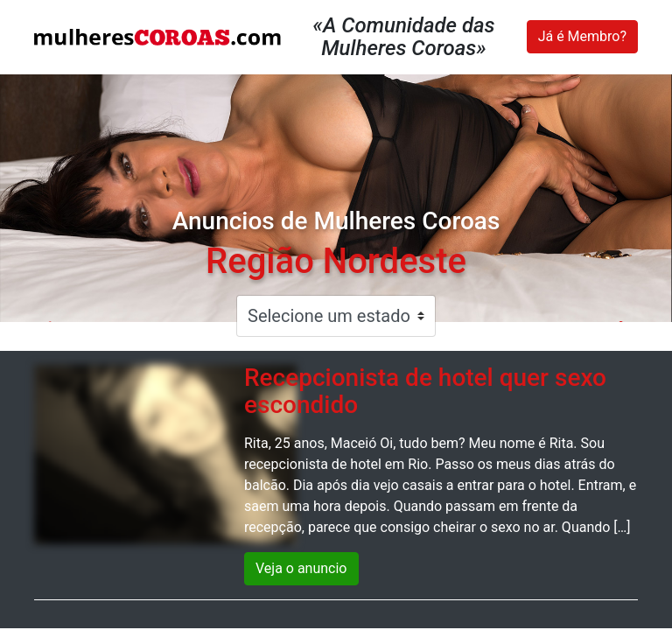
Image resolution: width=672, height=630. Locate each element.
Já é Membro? (582, 36)
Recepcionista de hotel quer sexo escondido (425, 391)
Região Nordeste (336, 261)
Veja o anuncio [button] (301, 568)
